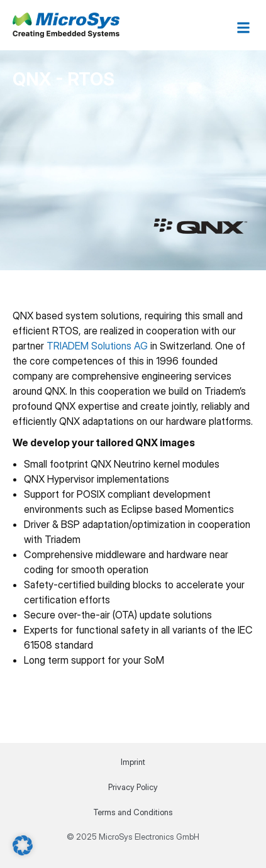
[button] (243, 27)
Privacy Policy (133, 787)
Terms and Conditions (133, 812)
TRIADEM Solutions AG (97, 346)
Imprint (133, 762)
